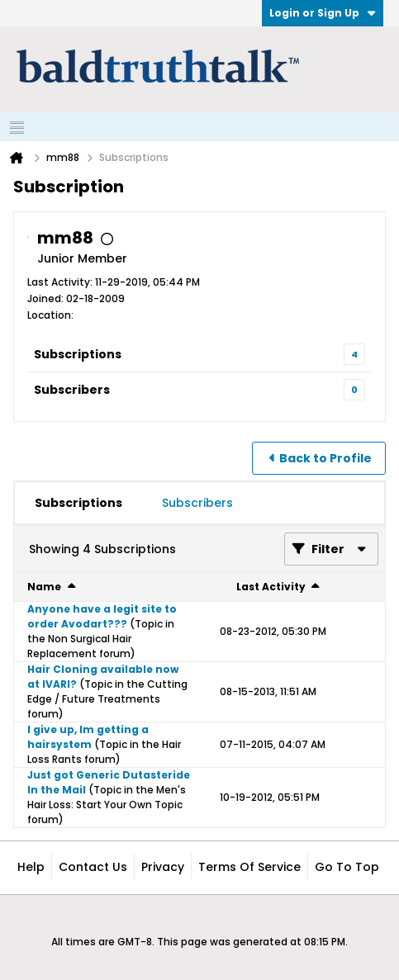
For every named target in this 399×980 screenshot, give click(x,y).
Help (31, 867)
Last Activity (271, 587)
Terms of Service (249, 867)
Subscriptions (78, 354)
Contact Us (93, 867)
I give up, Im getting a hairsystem (88, 737)
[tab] (78, 503)
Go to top (347, 867)
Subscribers (72, 390)
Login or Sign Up (323, 13)
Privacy (163, 867)
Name (44, 587)
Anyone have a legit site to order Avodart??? (102, 616)
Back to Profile (325, 458)
